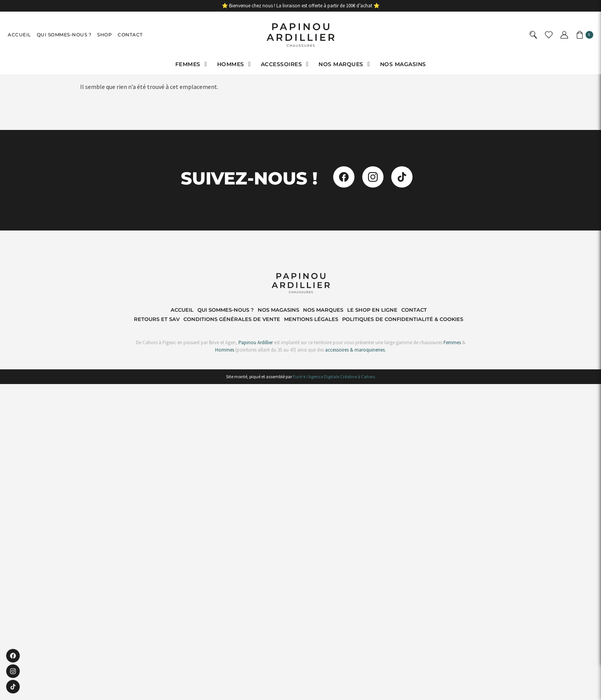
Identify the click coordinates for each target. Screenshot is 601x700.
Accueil (19, 35)
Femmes (452, 342)
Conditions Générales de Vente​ (232, 319)
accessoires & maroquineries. (355, 350)
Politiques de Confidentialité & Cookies (403, 319)
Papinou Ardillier (256, 342)
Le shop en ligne (372, 310)
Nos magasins (278, 310)
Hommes (225, 350)
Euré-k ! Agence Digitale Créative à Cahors (334, 376)
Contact (130, 35)
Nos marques (323, 310)
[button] (192, 64)
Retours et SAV (157, 319)
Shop (104, 35)
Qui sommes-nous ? (64, 35)
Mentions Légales (311, 319)
